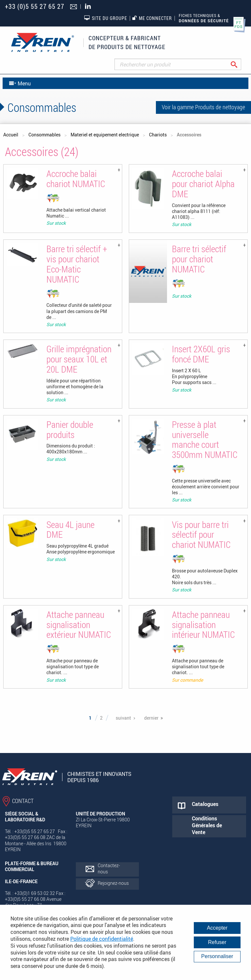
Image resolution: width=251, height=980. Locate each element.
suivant (123, 718)
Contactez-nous (109, 868)
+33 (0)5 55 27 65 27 (35, 6)
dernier (151, 718)
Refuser (217, 942)
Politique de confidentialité (102, 939)
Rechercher (239, 64)
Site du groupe (106, 18)
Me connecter (152, 18)
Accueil (11, 135)
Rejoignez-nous (113, 883)
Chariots (158, 135)
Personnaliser (217, 956)
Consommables (44, 135)
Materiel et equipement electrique (105, 135)
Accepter (217, 928)
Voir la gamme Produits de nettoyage (203, 107)
